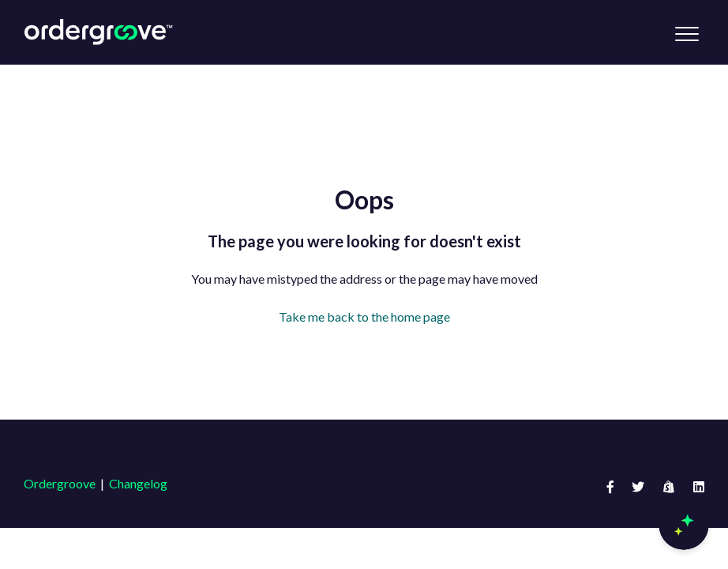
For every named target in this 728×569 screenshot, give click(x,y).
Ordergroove (60, 483)
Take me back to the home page (364, 317)
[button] (687, 34)
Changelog (138, 483)
